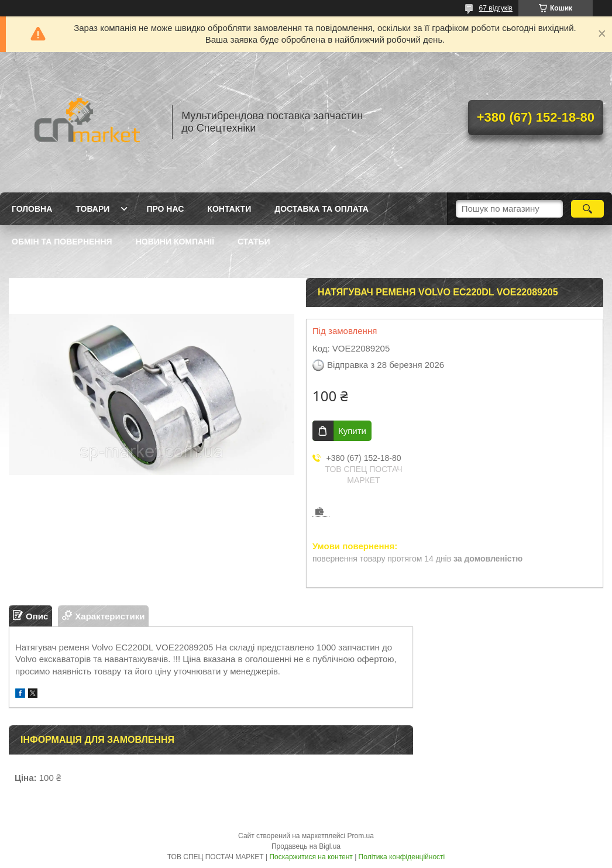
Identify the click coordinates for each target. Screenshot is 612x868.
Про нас (165, 209)
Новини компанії (175, 242)
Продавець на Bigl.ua (306, 846)
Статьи (254, 242)
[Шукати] (587, 209)
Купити (352, 431)
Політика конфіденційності (402, 857)
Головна (32, 209)
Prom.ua (361, 836)
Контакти (229, 209)
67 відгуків (496, 8)
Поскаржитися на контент (311, 857)
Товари (92, 209)
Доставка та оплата (322, 209)
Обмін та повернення (62, 242)
